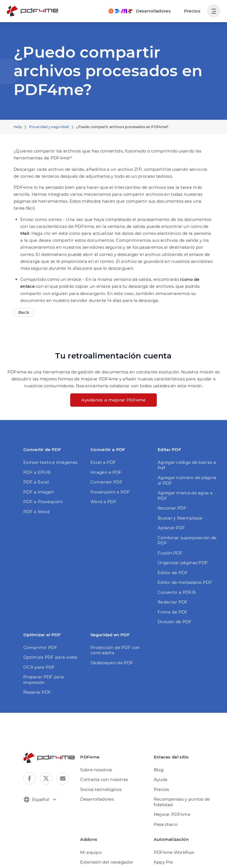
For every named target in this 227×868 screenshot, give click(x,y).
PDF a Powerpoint (41, 488)
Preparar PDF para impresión (52, 647)
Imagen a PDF (104, 458)
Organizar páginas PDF (180, 532)
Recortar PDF (171, 483)
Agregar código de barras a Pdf (188, 448)
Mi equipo (94, 817)
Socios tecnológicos (104, 754)
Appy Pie (164, 827)
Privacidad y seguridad (46, 127)
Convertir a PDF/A (175, 562)
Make (161, 836)
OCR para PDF (38, 637)
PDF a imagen (37, 478)
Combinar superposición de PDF (189, 513)
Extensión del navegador (109, 827)
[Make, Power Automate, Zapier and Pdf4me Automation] (143, 11)
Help (17, 127)
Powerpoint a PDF (108, 478)
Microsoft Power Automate (181, 846)
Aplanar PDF (170, 503)
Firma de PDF (171, 582)
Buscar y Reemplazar (178, 493)
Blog (160, 734)
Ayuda (162, 744)
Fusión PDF (169, 523)
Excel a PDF (103, 448)
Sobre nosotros (99, 734)
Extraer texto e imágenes (47, 448)
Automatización (99, 836)
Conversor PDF (105, 468)
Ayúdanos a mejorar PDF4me (114, 386)
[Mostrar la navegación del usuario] (214, 11)
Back (23, 298)
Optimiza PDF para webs (47, 627)
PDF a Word (35, 497)
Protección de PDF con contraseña (113, 620)
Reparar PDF (36, 657)
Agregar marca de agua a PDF (187, 473)
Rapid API (165, 856)
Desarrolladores (100, 764)
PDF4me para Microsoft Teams (114, 846)
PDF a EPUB (36, 458)
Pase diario (167, 789)
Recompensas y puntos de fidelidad (181, 766)
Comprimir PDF (38, 617)
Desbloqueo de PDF (110, 632)
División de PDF (173, 591)
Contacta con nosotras (106, 744)
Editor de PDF (171, 542)
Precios (193, 11)
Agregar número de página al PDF (186, 461)
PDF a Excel (35, 468)
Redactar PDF (171, 572)
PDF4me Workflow (174, 817)
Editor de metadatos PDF (182, 552)
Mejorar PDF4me (172, 779)
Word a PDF (102, 488)
